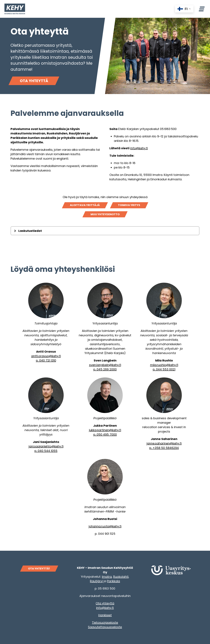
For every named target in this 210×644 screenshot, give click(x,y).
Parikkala (113, 581)
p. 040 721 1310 (46, 360)
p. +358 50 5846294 (164, 448)
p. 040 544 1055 (46, 451)
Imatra (107, 577)
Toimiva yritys (129, 205)
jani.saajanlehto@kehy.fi (46, 446)
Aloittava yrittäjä (85, 205)
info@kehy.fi (139, 148)
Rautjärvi (96, 581)
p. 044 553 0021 (164, 369)
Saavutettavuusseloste (105, 627)
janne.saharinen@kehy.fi (164, 443)
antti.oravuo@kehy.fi (46, 356)
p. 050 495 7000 (105, 434)
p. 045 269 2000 (105, 369)
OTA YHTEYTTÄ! (39, 569)
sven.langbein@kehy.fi (105, 365)
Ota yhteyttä (34, 81)
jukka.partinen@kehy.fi (105, 430)
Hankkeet (105, 615)
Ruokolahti (121, 577)
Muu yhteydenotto (105, 214)
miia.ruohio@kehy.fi (164, 365)
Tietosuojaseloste (105, 623)
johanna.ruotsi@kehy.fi (105, 526)
